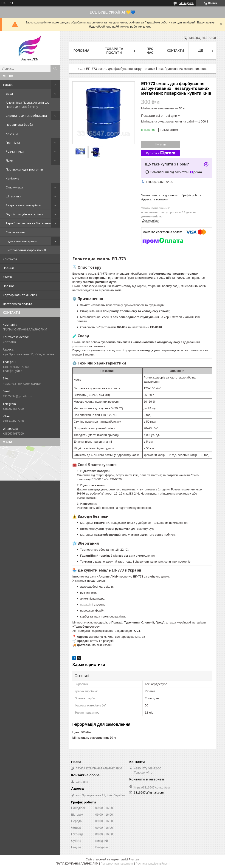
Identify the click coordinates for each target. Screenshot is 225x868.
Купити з (161, 153)
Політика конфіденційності (152, 864)
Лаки (9, 160)
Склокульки (14, 187)
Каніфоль (13, 178)
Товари (8, 85)
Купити (161, 144)
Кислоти (12, 134)
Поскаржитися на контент (117, 864)
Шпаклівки (14, 196)
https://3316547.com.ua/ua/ (22, 384)
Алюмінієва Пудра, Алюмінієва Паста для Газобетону (28, 105)
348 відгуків (186, 3)
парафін (86, 605)
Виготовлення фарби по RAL (26, 250)
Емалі (10, 94)
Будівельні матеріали (21, 241)
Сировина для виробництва (26, 116)
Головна (81, 51)
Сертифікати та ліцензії (20, 295)
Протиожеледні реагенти (24, 169)
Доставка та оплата (17, 304)
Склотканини (15, 232)
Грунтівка (13, 142)
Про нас (8, 286)
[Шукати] (55, 68)
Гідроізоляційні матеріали (25, 214)
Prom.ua (134, 859)
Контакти (10, 259)
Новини (8, 268)
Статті (7, 277)
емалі (120, 350)
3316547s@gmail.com (17, 396)
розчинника (80, 346)
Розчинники (15, 151)
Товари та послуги (114, 51)
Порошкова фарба (19, 125)
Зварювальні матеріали (23, 205)
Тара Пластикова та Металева (28, 223)
